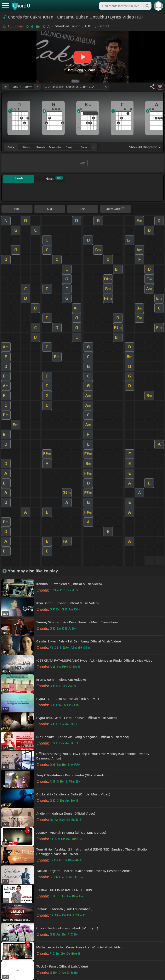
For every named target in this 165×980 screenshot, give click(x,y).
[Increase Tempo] (37, 87)
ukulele (40, 147)
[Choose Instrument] (94, 147)
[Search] (147, 6)
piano (26, 147)
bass (84, 147)
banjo (69, 147)
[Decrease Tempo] (6, 87)
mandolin (55, 147)
